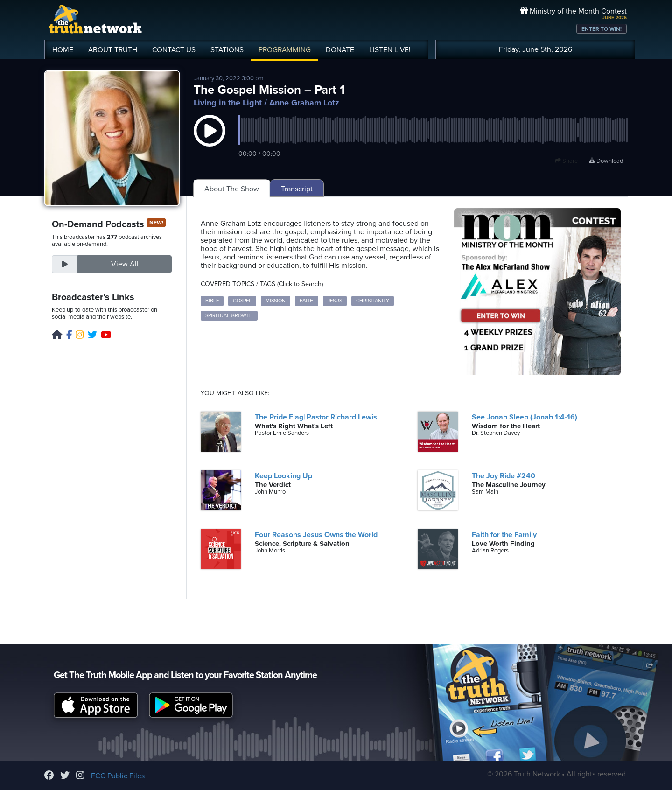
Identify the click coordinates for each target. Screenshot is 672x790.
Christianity (373, 301)
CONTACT (174, 50)
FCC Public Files (118, 776)
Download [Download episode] (606, 161)
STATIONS (227, 50)
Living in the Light (228, 103)
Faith (307, 301)
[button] (210, 140)
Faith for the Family (504, 535)
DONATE (340, 50)
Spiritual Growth (229, 316)
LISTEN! (390, 50)
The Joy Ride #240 (504, 476)
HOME (63, 50)
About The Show (232, 189)
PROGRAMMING (285, 50)
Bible (212, 301)
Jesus (335, 301)
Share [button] (566, 161)
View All (125, 264)
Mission (276, 301)
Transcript (297, 189)
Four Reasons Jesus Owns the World (316, 535)
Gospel (242, 301)
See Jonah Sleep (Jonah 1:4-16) (525, 417)
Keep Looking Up (283, 476)
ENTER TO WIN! (602, 29)
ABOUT (113, 50)
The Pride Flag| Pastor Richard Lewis (316, 417)
